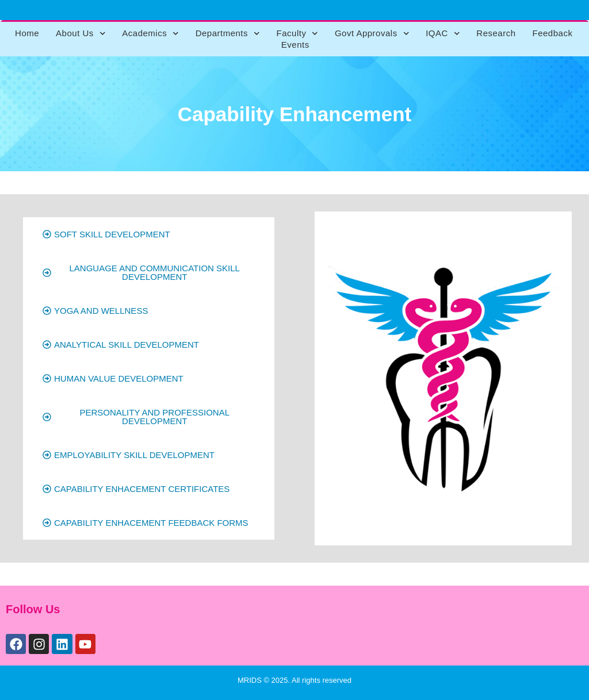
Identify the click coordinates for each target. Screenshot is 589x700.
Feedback (553, 33)
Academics (150, 33)
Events (295, 45)
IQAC (443, 33)
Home (27, 33)
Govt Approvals (372, 33)
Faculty (297, 33)
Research (496, 33)
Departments (228, 33)
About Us (81, 33)
